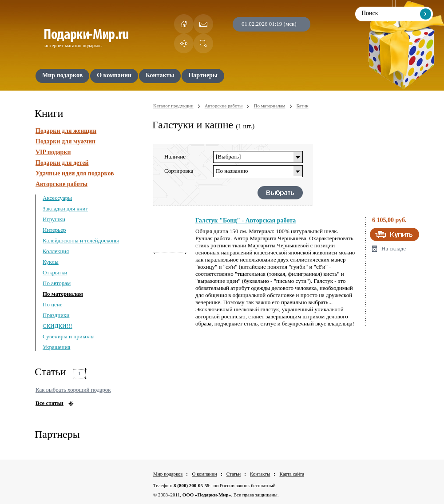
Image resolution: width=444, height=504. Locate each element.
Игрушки (54, 219)
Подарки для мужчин (65, 141)
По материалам (63, 294)
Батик (303, 106)
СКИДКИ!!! (57, 326)
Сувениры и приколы (69, 336)
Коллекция (56, 251)
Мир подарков (168, 474)
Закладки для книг (65, 208)
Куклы (51, 262)
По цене (53, 304)
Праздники (56, 315)
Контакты (260, 474)
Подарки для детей (62, 163)
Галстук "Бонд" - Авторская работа (246, 220)
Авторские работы (61, 184)
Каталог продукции (173, 106)
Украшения (56, 347)
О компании (204, 474)
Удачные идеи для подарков (75, 173)
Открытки (55, 272)
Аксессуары (57, 198)
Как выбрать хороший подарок (73, 390)
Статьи (234, 474)
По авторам (57, 283)
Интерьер (54, 230)
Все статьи (50, 403)
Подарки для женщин (66, 131)
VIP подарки (53, 152)
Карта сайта (292, 474)
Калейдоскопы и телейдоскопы (81, 240)
